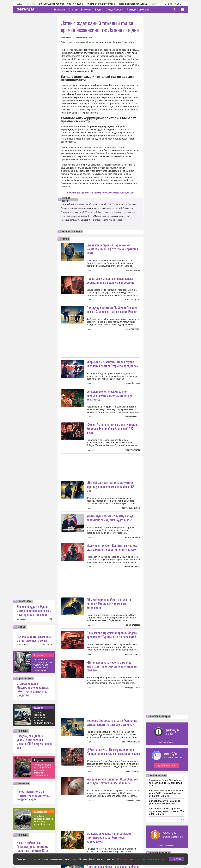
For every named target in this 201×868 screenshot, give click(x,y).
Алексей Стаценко (132, 300)
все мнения (47, 645)
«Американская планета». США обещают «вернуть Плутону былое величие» (112, 781)
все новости (22, 619)
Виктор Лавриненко (131, 508)
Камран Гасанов (133, 654)
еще (183, 819)
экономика (23, 784)
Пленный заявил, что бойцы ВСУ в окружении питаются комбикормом (42, 770)
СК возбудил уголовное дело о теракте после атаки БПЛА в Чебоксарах (43, 665)
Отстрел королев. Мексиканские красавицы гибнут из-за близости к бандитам (33, 689)
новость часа (25, 601)
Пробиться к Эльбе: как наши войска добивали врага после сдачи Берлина (110, 280)
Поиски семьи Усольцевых (133, 4)
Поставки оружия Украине (101, 4)
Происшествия (40, 812)
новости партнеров (72, 232)
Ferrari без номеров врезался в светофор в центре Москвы (43, 820)
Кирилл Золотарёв (132, 567)
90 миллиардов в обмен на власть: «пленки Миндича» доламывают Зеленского (109, 603)
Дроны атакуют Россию (51, 4)
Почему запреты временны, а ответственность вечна (34, 638)
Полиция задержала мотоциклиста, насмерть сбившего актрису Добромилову (43, 718)
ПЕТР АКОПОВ (22, 645)
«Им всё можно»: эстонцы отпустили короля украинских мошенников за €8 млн (110, 486)
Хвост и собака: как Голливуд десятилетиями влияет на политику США (33, 846)
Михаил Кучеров (133, 450)
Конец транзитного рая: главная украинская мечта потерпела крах (33, 795)
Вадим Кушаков (133, 538)
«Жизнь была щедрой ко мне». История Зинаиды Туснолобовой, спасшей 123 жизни (112, 428)
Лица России (115, 10)
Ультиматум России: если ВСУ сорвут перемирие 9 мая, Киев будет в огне (110, 518)
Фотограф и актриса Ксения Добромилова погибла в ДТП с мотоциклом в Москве (99, 204)
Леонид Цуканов (133, 688)
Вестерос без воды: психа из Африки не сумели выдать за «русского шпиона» (112, 722)
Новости (60, 10)
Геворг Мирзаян (133, 329)
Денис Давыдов (133, 625)
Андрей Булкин (133, 383)
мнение (22, 627)
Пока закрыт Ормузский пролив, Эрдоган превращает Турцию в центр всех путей (112, 635)
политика (23, 731)
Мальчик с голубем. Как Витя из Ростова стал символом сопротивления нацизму (112, 547)
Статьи (73, 10)
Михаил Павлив (133, 271)
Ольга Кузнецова (132, 859)
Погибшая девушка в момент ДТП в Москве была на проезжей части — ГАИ (96, 216)
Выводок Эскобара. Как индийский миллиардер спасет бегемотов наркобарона (109, 837)
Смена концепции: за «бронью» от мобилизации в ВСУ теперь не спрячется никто (112, 249)
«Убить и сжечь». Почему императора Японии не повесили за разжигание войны (113, 752)
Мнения (86, 10)
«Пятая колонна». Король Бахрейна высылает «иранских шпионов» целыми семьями (112, 666)
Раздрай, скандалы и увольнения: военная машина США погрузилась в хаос (34, 742)
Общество (38, 655)
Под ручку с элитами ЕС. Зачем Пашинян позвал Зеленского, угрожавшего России (112, 310)
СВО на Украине (75, 4)
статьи (65, 239)
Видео (99, 10)
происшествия (25, 678)
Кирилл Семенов (133, 417)
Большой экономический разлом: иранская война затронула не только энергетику (110, 395)
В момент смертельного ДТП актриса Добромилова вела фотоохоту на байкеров (98, 212)
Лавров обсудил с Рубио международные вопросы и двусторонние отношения (34, 610)
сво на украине (158, 776)
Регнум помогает (138, 10)
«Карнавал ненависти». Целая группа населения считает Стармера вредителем (113, 364)
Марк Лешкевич (133, 771)
